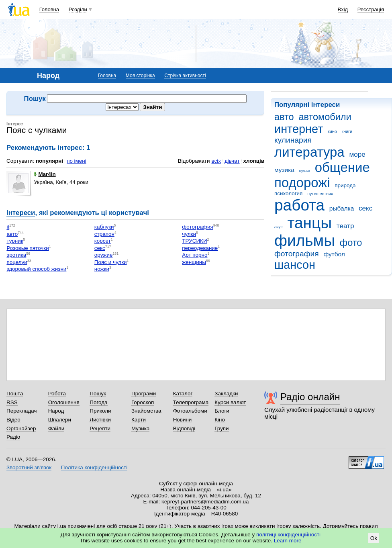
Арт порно (195, 255)
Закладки (226, 394)
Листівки (100, 420)
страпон (104, 234)
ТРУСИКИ (194, 241)
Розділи (78, 9)
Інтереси (21, 213)
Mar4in (45, 174)
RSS (12, 402)
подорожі (302, 183)
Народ (56, 411)
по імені (77, 161)
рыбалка (342, 208)
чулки (189, 234)
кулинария (293, 140)
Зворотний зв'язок (29, 467)
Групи (222, 428)
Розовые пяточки (28, 248)
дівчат (232, 161)
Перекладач (21, 411)
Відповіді (184, 428)
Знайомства (146, 411)
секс (365, 208)
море (357, 154)
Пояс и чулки (111, 262)
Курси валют (230, 402)
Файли (56, 428)
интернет (299, 129)
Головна (49, 9)
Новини (183, 420)
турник (15, 241)
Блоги (222, 411)
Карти (139, 420)
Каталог (183, 394)
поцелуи (17, 262)
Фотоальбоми (190, 411)
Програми (144, 394)
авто (284, 117)
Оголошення (64, 402)
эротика (16, 255)
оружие (104, 255)
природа (345, 185)
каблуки (104, 227)
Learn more (288, 541)
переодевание (200, 248)
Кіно (220, 420)
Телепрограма (191, 402)
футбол (334, 254)
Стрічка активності (185, 76)
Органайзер (21, 428)
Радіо (13, 437)
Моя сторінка (140, 76)
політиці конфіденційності (288, 535)
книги (347, 131)
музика (284, 170)
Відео (13, 420)
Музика (140, 428)
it (8, 227)
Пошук (98, 394)
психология (288, 193)
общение (342, 167)
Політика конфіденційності (94, 467)
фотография (297, 254)
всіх (216, 161)
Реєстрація (371, 9)
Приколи (100, 411)
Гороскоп (143, 402)
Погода (98, 402)
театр (345, 226)
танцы (310, 223)
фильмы (305, 240)
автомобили (325, 117)
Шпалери (60, 420)
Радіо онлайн (310, 397)
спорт (279, 227)
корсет (103, 241)
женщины (194, 262)
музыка (305, 171)
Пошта (15, 394)
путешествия (320, 194)
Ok (374, 538)
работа (299, 205)
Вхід (343, 9)
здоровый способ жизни (36, 269)
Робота (57, 394)
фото (351, 243)
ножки (102, 269)
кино (332, 131)
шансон (295, 265)
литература (309, 152)
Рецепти (100, 428)
